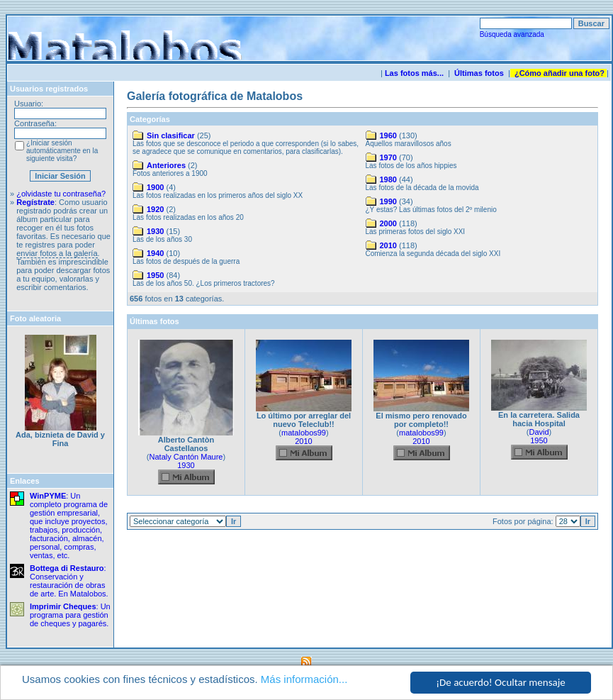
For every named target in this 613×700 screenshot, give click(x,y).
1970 (388, 157)
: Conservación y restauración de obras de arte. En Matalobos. (69, 581)
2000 (388, 223)
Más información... (304, 680)
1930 (155, 231)
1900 (155, 187)
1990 (388, 201)
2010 (388, 245)
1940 (155, 253)
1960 (388, 135)
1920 (155, 209)
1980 (388, 179)
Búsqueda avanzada (512, 34)
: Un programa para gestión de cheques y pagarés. (70, 615)
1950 (155, 275)
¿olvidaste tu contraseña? (61, 194)
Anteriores (166, 165)
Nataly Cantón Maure (186, 457)
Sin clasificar (171, 135)
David (539, 432)
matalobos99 (304, 433)
